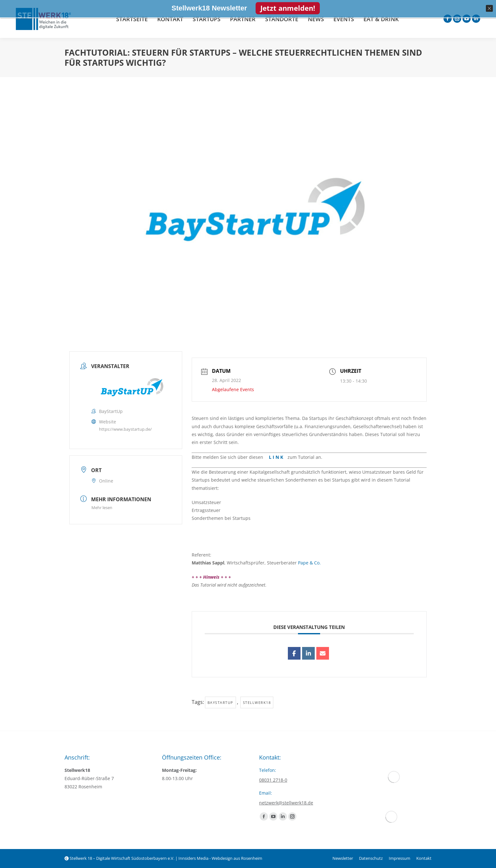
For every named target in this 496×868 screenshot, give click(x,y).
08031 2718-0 (273, 780)
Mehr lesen (102, 508)
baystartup (220, 702)
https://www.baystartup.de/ (125, 429)
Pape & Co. (309, 563)
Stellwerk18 (257, 702)
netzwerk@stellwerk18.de (286, 803)
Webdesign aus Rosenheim (237, 858)
